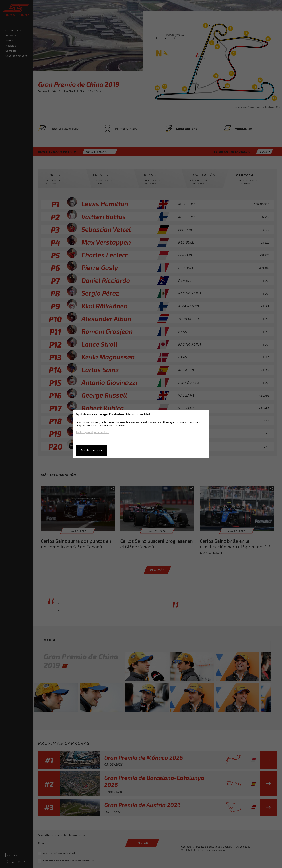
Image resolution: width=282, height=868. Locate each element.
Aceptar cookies (91, 450)
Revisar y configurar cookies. (93, 432)
